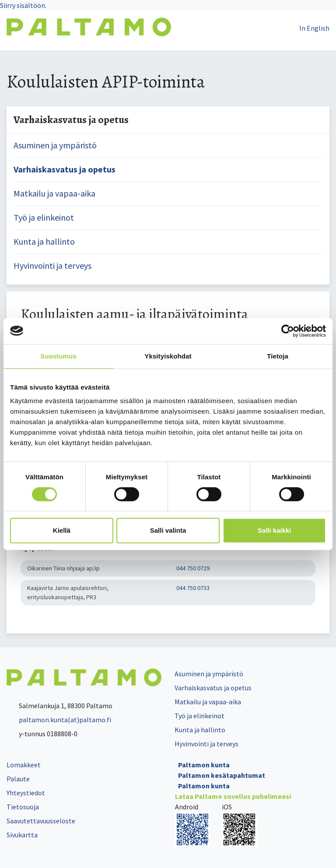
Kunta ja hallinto (44, 241)
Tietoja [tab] (278, 356)
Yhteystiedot (26, 793)
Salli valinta (168, 530)
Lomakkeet (24, 765)
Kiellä (62, 530)
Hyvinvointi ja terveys (52, 265)
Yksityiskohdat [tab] (168, 356)
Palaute (18, 779)
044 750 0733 (193, 588)
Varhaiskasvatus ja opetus (65, 169)
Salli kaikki (275, 530)
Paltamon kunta (204, 765)
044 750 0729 (193, 568)
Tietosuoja (23, 807)
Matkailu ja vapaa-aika (54, 193)
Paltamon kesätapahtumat (222, 775)
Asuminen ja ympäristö (55, 145)
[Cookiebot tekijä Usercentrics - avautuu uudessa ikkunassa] (288, 331)
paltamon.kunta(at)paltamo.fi (59, 720)
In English (314, 28)
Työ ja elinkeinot (44, 217)
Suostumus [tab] (58, 356)
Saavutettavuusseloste (41, 821)
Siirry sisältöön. (23, 5)
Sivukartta (22, 835)
